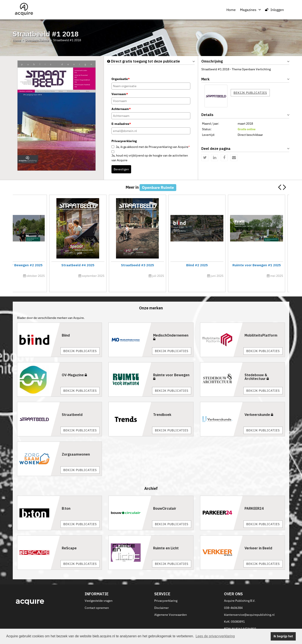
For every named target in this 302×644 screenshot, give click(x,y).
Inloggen (274, 10)
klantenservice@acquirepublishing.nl (249, 605)
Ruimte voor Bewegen (171, 367)
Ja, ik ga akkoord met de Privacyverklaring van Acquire (153, 147)
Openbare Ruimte (37, 40)
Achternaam (121, 109)
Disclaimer (161, 598)
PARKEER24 (254, 499)
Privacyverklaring (166, 591)
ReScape (69, 539)
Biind (66, 326)
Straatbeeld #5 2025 (255, 265)
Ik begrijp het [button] (283, 636)
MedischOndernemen (171, 327)
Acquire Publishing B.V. (240, 591)
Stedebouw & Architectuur (257, 367)
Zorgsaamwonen (76, 445)
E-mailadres (121, 124)
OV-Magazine (74, 365)
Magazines (250, 10)
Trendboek (162, 405)
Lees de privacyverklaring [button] (215, 636)
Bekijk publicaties (250, 93)
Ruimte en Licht (166, 539)
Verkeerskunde (259, 405)
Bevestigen (121, 169)
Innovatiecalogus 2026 (46, 265)
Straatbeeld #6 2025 (116, 265)
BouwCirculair (165, 499)
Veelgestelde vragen (99, 591)
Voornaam (120, 94)
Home (231, 10)
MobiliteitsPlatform (261, 326)
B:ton (66, 499)
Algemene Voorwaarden (171, 605)
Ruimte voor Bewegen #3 (186, 265)
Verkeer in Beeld (258, 539)
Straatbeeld (72, 405)
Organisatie (121, 79)
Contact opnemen (97, 598)
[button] (284, 187)
